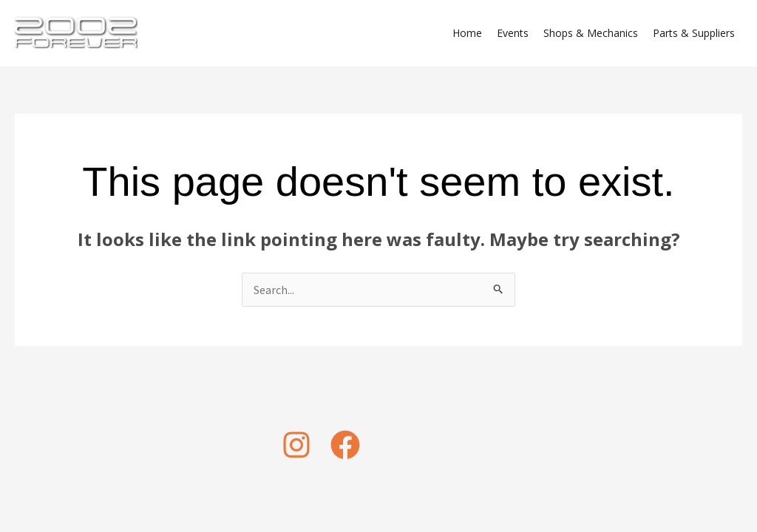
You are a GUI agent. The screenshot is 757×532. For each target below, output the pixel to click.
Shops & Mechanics (591, 33)
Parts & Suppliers (694, 33)
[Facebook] (345, 445)
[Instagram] (296, 445)
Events (513, 33)
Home (467, 33)
